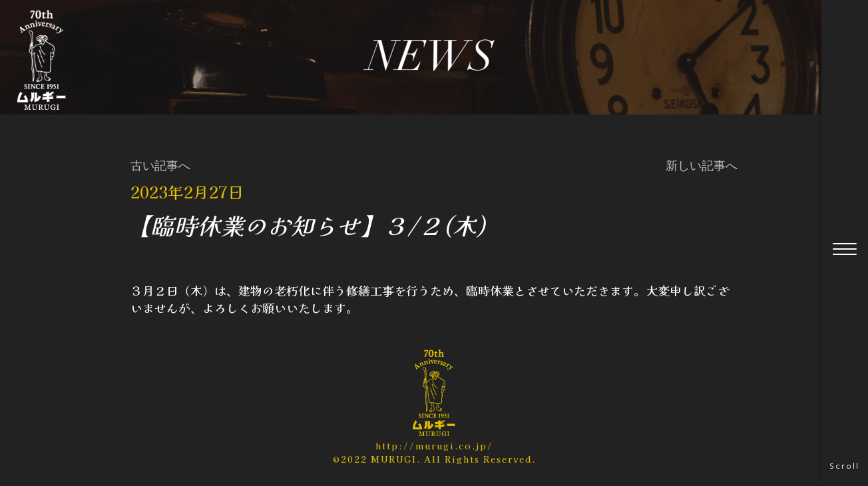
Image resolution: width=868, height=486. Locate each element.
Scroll (844, 443)
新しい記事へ (702, 166)
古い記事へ (160, 166)
